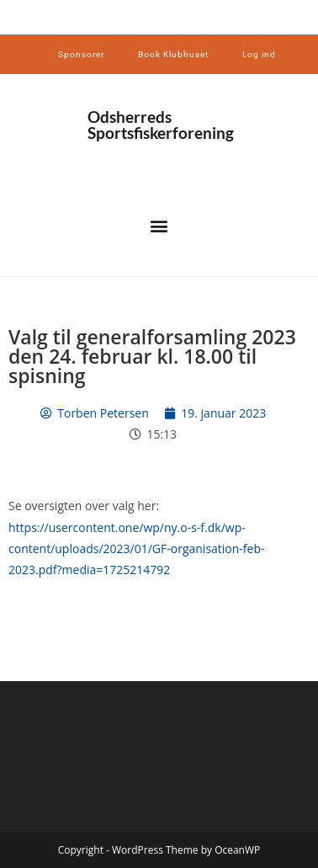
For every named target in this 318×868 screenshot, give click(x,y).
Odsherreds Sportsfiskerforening (161, 125)
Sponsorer (81, 54)
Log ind (259, 54)
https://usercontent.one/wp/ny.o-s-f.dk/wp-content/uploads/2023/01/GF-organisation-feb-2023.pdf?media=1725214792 (137, 548)
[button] (159, 226)
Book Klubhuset (173, 54)
